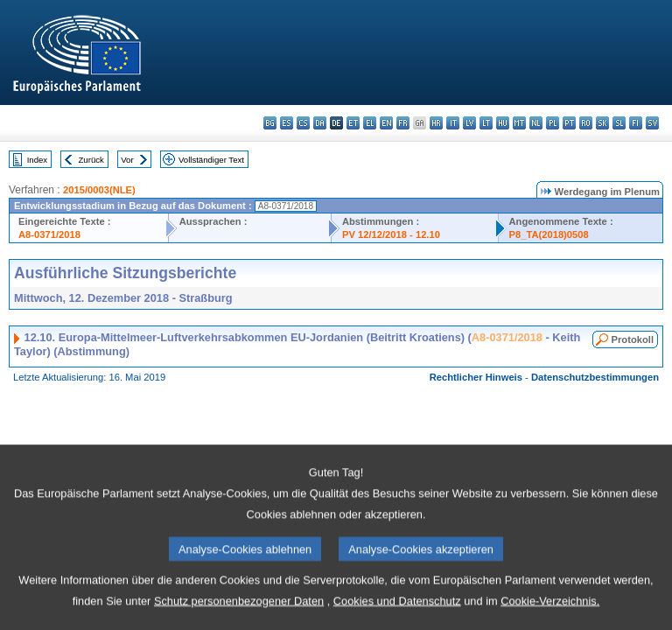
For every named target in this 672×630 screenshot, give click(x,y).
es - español (287, 123)
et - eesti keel (353, 123)
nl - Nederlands (536, 123)
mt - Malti (519, 123)
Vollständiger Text (211, 160)
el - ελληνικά (370, 123)
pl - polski (553, 123)
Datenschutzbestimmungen (595, 377)
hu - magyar (503, 123)
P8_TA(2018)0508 (549, 234)
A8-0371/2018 (49, 234)
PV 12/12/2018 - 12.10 (391, 234)
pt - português (569, 123)
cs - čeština (303, 123)
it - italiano (453, 123)
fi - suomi (636, 123)
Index (37, 160)
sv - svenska (652, 123)
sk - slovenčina (602, 123)
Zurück (91, 160)
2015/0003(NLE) (99, 190)
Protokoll (633, 339)
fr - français (403, 123)
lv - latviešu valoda (469, 123)
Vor (127, 160)
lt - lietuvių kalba (486, 123)
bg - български (270, 123)
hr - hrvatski (436, 123)
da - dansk (320, 123)
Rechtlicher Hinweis (476, 377)
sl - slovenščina (619, 123)
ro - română (586, 123)
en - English (386, 123)
